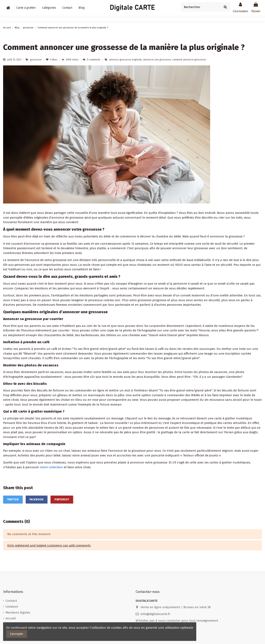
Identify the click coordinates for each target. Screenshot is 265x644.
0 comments (94, 60)
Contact (11, 601)
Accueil (11, 618)
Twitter (13, 499)
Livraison (12, 607)
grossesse (36, 60)
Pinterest (62, 499)
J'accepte (17, 634)
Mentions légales (18, 613)
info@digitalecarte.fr (155, 614)
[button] (49, 8)
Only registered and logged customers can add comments (49, 545)
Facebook (36, 499)
